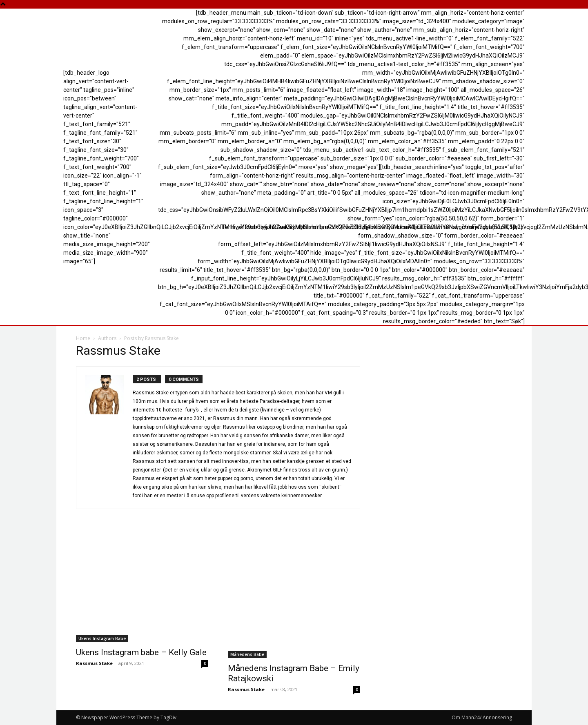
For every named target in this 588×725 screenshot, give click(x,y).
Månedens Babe (247, 654)
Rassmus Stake (94, 663)
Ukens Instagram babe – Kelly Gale (141, 652)
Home (83, 338)
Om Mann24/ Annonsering (482, 717)
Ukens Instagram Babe (102, 638)
